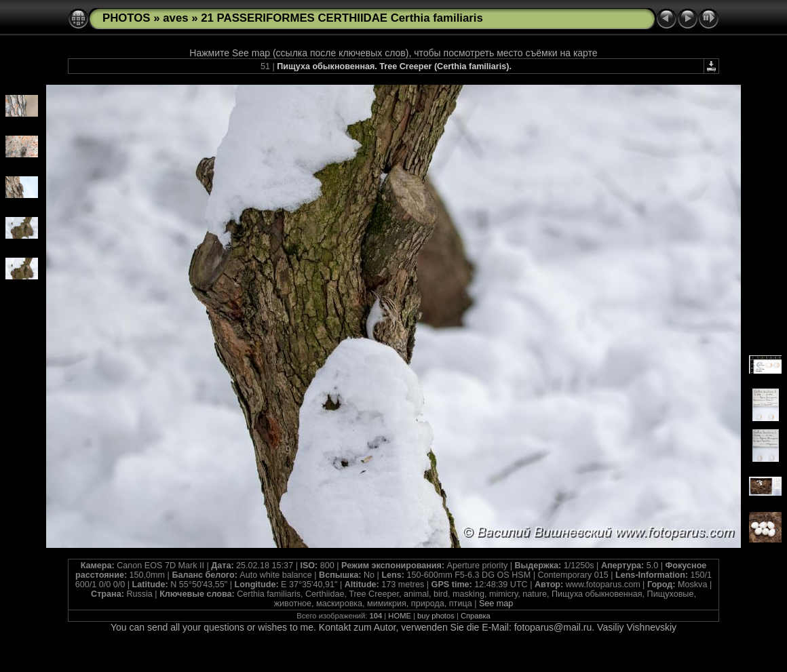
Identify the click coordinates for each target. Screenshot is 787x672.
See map (496, 604)
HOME (400, 616)
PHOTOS (127, 18)
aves (175, 18)
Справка (476, 616)
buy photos (436, 616)
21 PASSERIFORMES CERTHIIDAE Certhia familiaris (342, 18)
